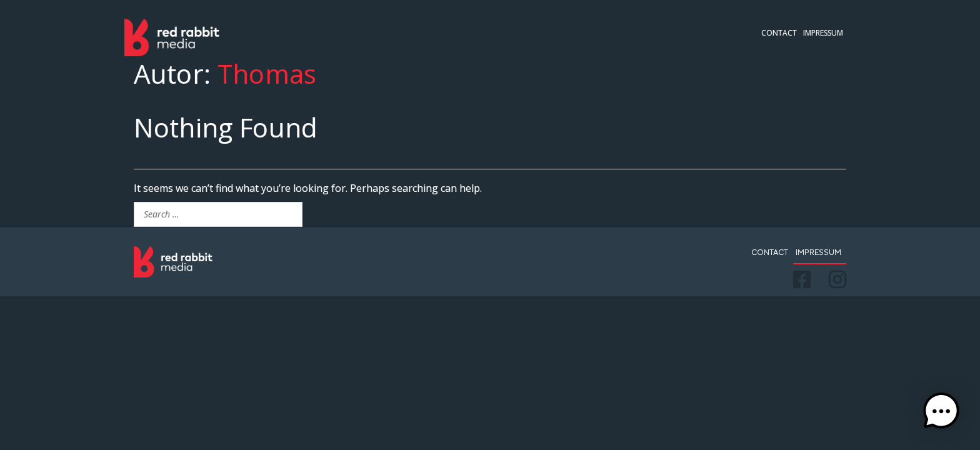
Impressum (823, 33)
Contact (779, 33)
